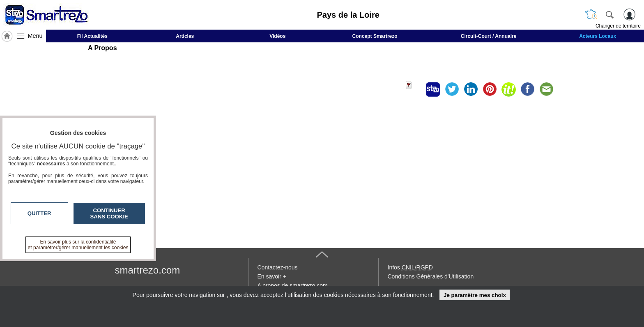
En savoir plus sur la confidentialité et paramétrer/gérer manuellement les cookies (78, 245)
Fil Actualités (92, 36)
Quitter (39, 213)
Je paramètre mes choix (475, 295)
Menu (35, 36)
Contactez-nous (278, 267)
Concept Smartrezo (375, 36)
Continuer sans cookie (109, 213)
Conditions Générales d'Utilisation (431, 276)
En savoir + (272, 276)
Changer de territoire (618, 26)
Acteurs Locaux (598, 36)
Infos (410, 267)
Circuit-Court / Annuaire (489, 36)
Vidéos (277, 36)
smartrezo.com (148, 270)
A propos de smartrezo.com (293, 285)
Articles (185, 36)
